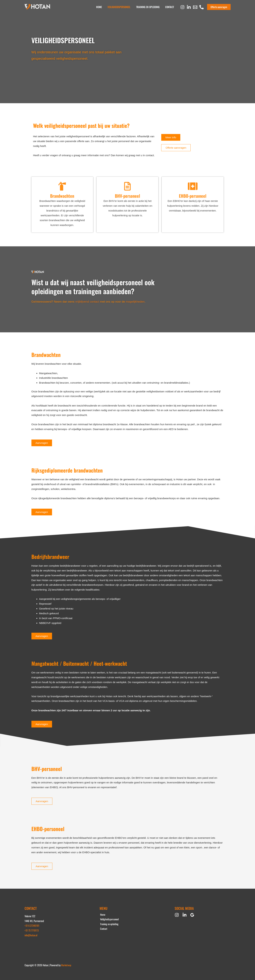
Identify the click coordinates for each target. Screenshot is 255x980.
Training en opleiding (149, 7)
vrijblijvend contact (87, 302)
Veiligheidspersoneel (120, 7)
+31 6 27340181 (32, 925)
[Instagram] (182, 7)
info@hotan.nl (31, 935)
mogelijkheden (135, 302)
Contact (170, 7)
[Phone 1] (202, 7)
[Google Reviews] (192, 915)
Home (101, 7)
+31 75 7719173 (32, 930)
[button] (219, 7)
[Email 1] (195, 7)
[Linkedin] (189, 7)
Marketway (66, 965)
